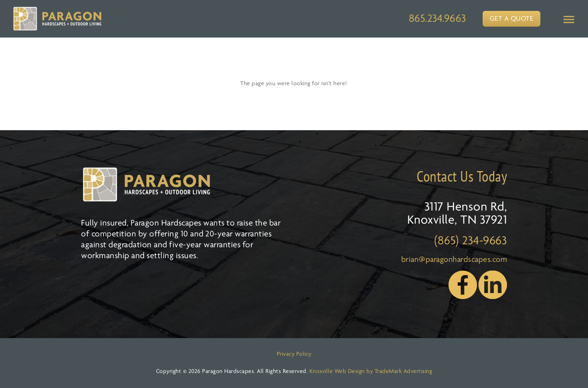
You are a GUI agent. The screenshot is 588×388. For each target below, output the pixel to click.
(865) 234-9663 (470, 241)
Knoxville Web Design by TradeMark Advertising (371, 371)
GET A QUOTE (512, 19)
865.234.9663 (437, 19)
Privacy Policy (294, 354)
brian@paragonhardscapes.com (454, 260)
